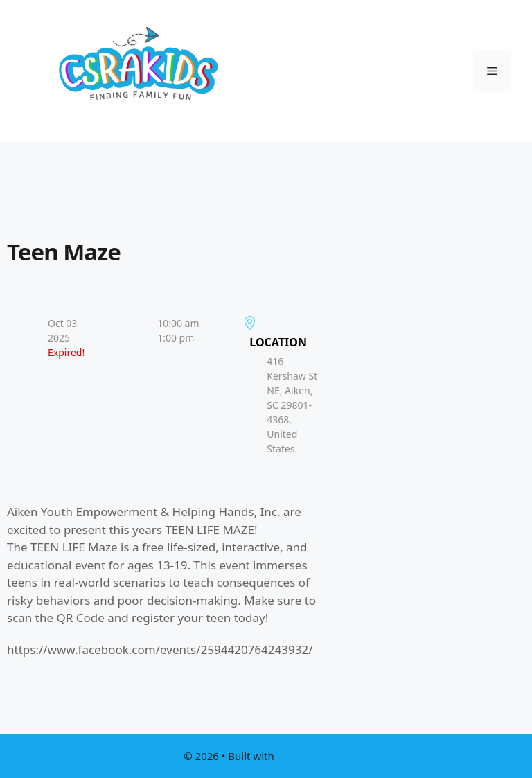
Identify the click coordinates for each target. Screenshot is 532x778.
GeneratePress (313, 756)
